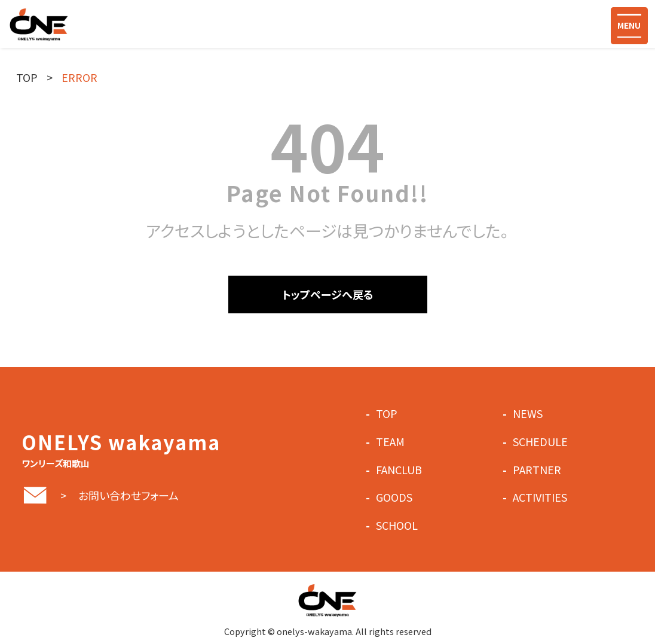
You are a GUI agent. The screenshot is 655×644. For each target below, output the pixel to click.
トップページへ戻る (328, 294)
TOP (27, 77)
